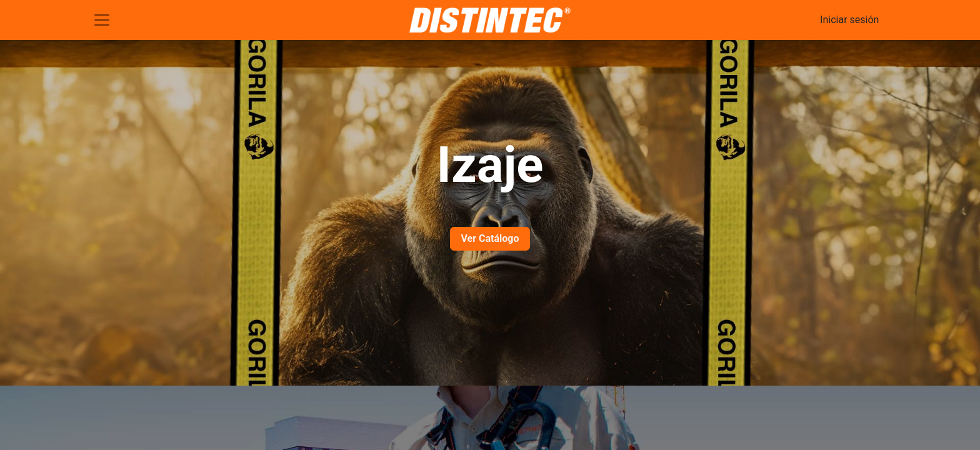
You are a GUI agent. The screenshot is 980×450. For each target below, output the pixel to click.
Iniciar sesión (849, 20)
